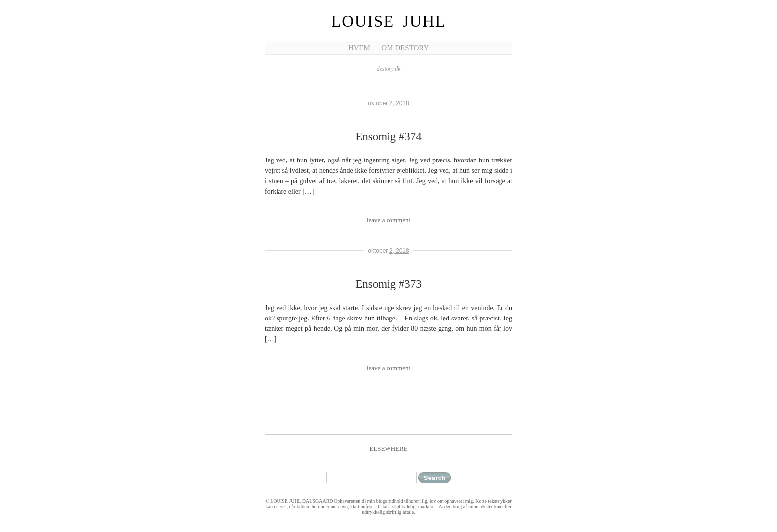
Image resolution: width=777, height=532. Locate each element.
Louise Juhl (389, 21)
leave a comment (388, 220)
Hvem (359, 48)
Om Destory (405, 48)
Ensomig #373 (388, 284)
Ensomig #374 (388, 136)
